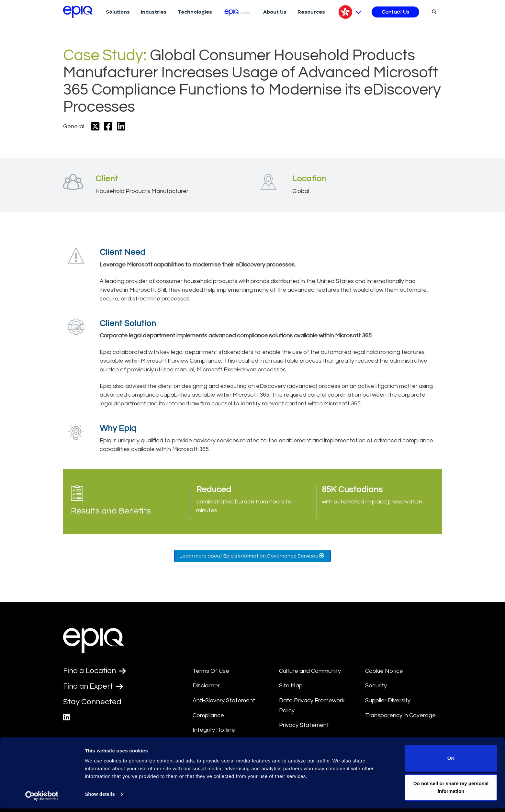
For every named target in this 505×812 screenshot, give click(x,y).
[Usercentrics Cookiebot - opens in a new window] (42, 799)
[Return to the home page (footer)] (78, 12)
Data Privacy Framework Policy (312, 705)
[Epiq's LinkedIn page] (67, 718)
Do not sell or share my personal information (451, 791)
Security (376, 686)
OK (451, 762)
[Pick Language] (350, 12)
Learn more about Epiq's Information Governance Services (252, 556)
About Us (275, 12)
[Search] (433, 12)
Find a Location (95, 671)
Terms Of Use (211, 671)
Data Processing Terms (310, 740)
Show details (100, 798)
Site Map (291, 686)
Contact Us (395, 12)
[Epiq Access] (238, 12)
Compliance (208, 715)
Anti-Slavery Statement (224, 700)
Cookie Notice (384, 671)
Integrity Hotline (214, 730)
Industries (154, 12)
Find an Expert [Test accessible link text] (94, 687)
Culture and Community (310, 671)
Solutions (118, 12)
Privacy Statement (304, 725)
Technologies (195, 12)
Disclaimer (206, 686)
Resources (311, 12)
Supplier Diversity (388, 700)
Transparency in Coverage (400, 715)
